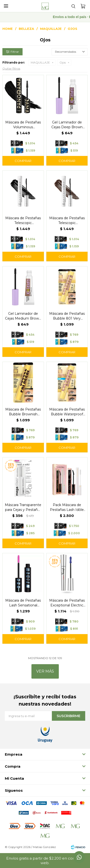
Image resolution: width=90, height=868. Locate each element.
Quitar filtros (11, 68)
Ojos (63, 62)
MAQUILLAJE (40, 62)
